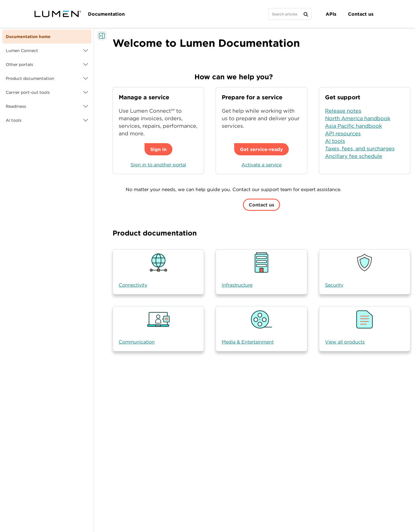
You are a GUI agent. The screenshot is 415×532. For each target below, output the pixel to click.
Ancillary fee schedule (354, 156)
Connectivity (133, 285)
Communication (137, 342)
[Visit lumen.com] (58, 14)
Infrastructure (237, 285)
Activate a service (261, 165)
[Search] (290, 14)
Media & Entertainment (248, 342)
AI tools (335, 141)
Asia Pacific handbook (353, 126)
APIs (331, 14)
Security (334, 285)
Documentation (106, 14)
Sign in (158, 149)
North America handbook (358, 118)
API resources (343, 133)
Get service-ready (261, 149)
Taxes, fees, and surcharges (360, 149)
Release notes (343, 111)
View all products (345, 342)
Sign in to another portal (158, 165)
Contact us (361, 14)
